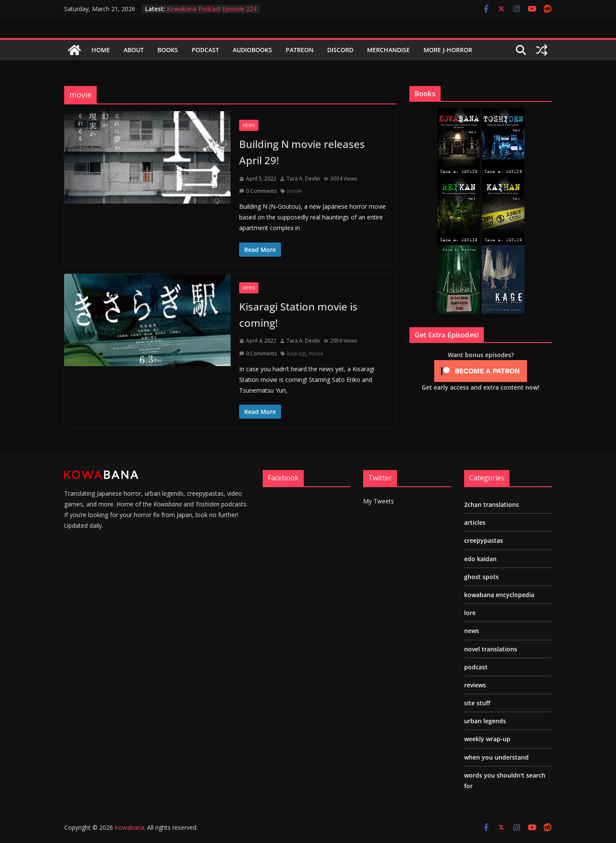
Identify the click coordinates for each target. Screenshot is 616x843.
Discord (340, 50)
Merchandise (388, 50)
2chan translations (492, 504)
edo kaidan (480, 559)
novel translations (491, 649)
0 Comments (258, 191)
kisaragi (296, 353)
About (134, 50)
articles (475, 522)
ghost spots (481, 577)
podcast (476, 667)
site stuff (477, 703)
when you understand (496, 757)
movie (295, 191)
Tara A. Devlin (303, 179)
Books (168, 50)
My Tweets (379, 501)
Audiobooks (252, 50)
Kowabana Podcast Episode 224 (212, 9)
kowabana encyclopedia (499, 595)
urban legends (485, 721)
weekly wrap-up (487, 739)
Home (101, 50)
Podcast (205, 50)
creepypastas (484, 540)
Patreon (300, 50)
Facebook (283, 478)
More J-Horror (448, 50)
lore (470, 613)
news (249, 125)
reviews (475, 685)
